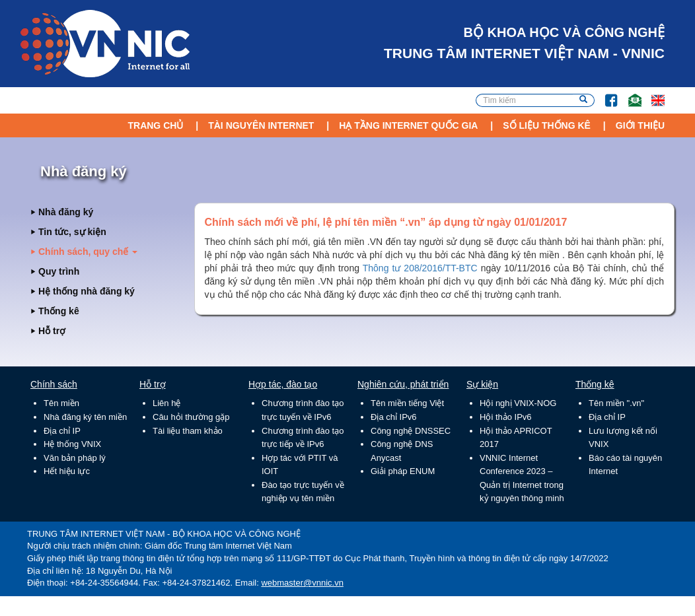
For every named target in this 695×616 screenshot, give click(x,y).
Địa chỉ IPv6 (394, 417)
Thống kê (59, 311)
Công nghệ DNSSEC (411, 431)
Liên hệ (166, 403)
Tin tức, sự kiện (72, 232)
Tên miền (61, 403)
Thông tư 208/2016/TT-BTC (420, 268)
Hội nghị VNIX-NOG (518, 403)
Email (629, 94)
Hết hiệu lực (67, 471)
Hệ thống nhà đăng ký (87, 291)
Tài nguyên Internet (261, 125)
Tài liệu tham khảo (188, 431)
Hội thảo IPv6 (506, 417)
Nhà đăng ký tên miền (85, 417)
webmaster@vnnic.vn (302, 583)
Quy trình (59, 271)
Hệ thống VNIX (72, 444)
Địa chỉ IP (62, 431)
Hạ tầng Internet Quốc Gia (408, 125)
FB (605, 94)
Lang (652, 94)
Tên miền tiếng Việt (407, 403)
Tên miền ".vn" (616, 403)
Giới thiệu (640, 125)
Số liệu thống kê (547, 125)
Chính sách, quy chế (88, 252)
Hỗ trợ (52, 331)
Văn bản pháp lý (75, 458)
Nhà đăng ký (66, 212)
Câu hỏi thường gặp (191, 417)
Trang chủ (155, 125)
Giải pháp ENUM (403, 471)
